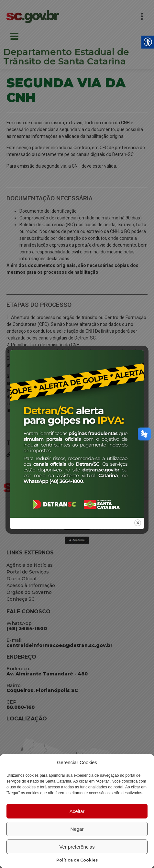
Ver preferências (77, 847)
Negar (77, 829)
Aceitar (77, 811)
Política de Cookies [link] (77, 860)
